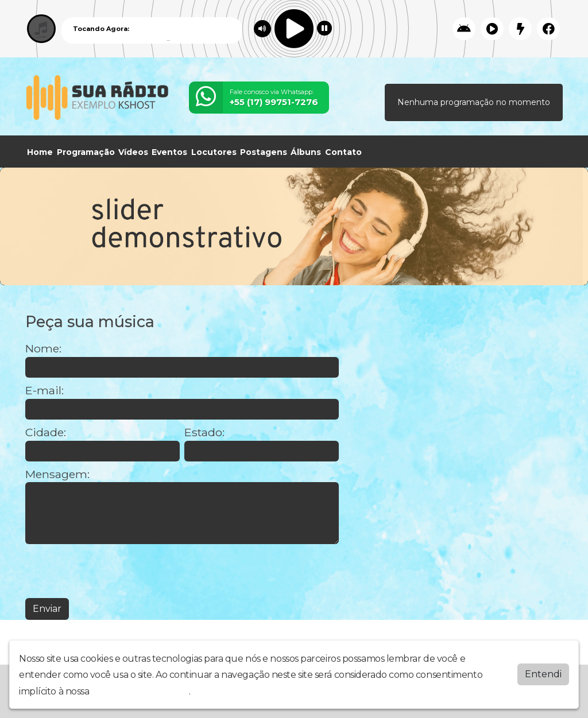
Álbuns (306, 152)
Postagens (264, 152)
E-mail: (45, 391)
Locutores (214, 152)
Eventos (169, 152)
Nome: (43, 349)
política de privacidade (140, 691)
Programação (86, 152)
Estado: (204, 432)
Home (40, 152)
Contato (343, 152)
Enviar (47, 609)
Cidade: (46, 432)
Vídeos (133, 152)
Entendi (543, 674)
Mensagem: (57, 474)
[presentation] (113, 571)
